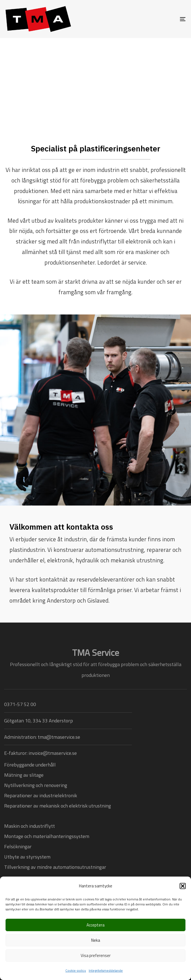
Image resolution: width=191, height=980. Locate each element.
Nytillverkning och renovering (36, 785)
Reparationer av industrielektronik (41, 795)
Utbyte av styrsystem (27, 857)
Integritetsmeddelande (106, 970)
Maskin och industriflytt (30, 826)
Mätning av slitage (24, 775)
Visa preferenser (96, 955)
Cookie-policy (76, 970)
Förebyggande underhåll (30, 765)
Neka (96, 940)
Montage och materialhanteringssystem (47, 836)
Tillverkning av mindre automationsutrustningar (55, 867)
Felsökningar (18, 846)
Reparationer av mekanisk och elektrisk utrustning (58, 806)
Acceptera (95, 925)
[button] (183, 886)
